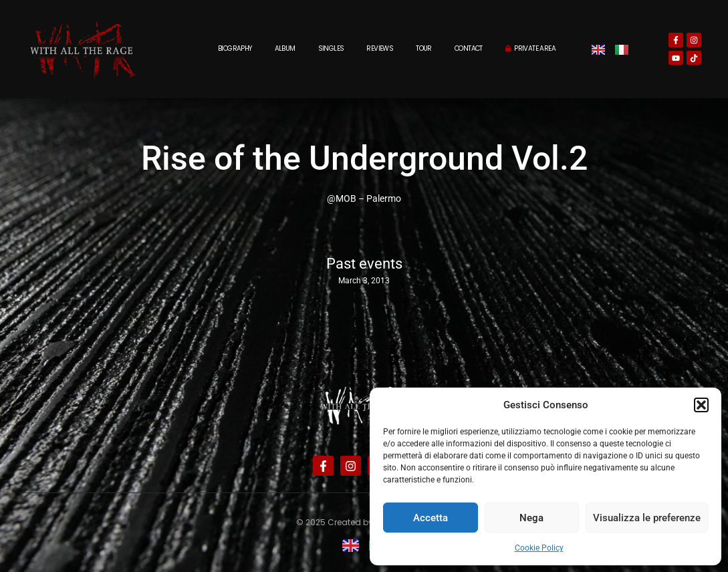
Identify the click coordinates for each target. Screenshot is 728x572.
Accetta (431, 518)
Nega (531, 518)
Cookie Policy (539, 548)
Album (285, 48)
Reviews (380, 48)
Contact (469, 48)
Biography (235, 48)
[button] (701, 405)
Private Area (530, 48)
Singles (331, 48)
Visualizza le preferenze (647, 518)
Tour (424, 48)
